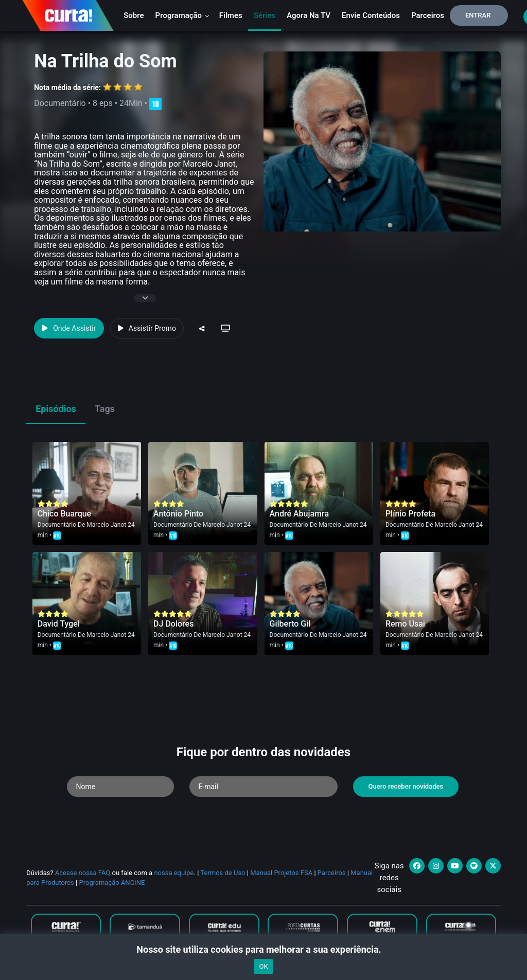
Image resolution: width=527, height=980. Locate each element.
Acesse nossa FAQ (83, 873)
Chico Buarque (64, 514)
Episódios (56, 409)
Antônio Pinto (178, 514)
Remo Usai (405, 624)
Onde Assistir (69, 328)
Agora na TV (309, 15)
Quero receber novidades (406, 786)
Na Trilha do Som (106, 61)
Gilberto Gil (290, 624)
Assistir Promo (147, 328)
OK (263, 966)
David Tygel (59, 624)
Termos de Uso (223, 873)
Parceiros (428, 15)
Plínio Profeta (410, 514)
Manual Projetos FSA (281, 873)
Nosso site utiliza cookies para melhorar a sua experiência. (263, 949)
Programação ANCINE (112, 883)
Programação (182, 15)
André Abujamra (300, 514)
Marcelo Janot (106, 525)
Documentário (57, 525)
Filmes (231, 15)
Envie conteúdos (371, 15)
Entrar (478, 15)
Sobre (134, 15)
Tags (105, 409)
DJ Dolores (173, 624)
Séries (265, 15)
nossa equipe (174, 873)
